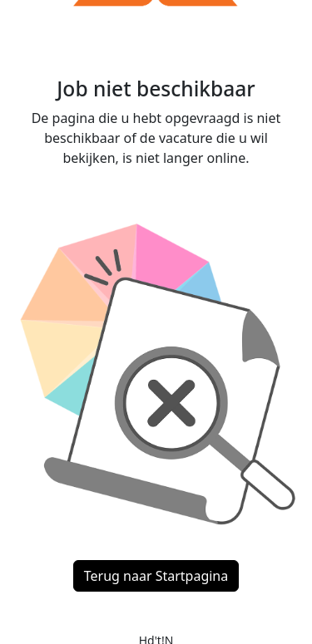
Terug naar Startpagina (156, 576)
